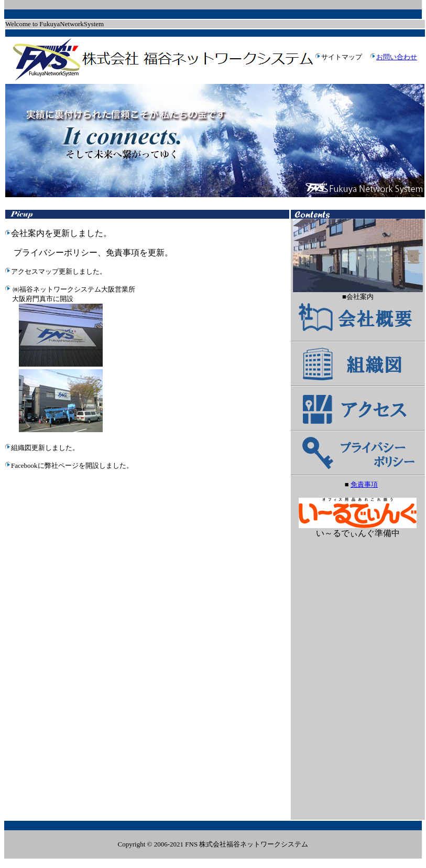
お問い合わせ (397, 57)
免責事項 (364, 484)
